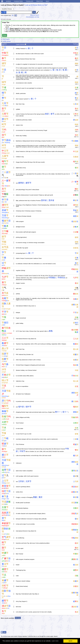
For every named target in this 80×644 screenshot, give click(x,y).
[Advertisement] (66, 626)
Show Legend (5, 39)
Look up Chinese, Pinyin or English (12, 5)
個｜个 (31, 48)
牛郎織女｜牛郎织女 (57, 278)
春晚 (51, 331)
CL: (27, 49)
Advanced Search (35, 15)
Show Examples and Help (33, 17)
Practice (40, 1)
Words (8, 1)
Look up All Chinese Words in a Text (36, 5)
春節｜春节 (50, 114)
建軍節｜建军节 (25, 183)
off (13, 15)
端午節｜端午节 (25, 407)
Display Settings (6, 41)
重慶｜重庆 (38, 497)
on (16, 15)
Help (47, 1)
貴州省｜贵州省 (48, 200)
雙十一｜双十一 (62, 412)
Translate (29, 1)
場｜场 (55, 70)
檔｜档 (24, 72)
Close (5, 35)
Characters (18, 1)
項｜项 (62, 70)
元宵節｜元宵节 (25, 481)
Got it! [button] (70, 641)
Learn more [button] (55, 641)
